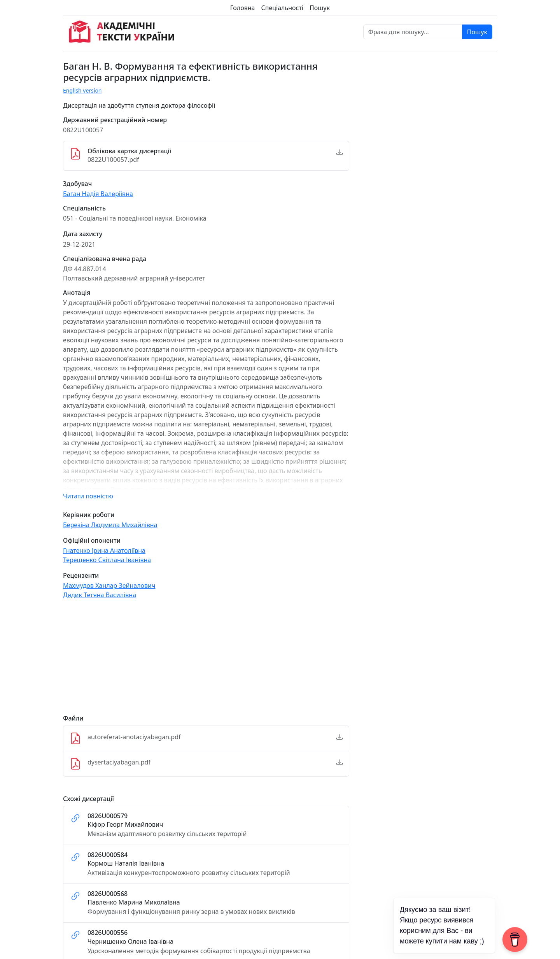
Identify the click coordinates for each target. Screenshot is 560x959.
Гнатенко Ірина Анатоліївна (104, 551)
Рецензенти (81, 576)
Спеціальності (282, 8)
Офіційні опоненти (92, 541)
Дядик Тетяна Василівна (100, 595)
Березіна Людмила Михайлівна (110, 525)
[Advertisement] (206, 660)
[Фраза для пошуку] (413, 32)
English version (82, 90)
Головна (243, 8)
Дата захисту (83, 234)
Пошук (320, 8)
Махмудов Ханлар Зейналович (109, 586)
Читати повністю (88, 496)
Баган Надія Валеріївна (98, 194)
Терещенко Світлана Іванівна (107, 560)
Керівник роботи (89, 515)
